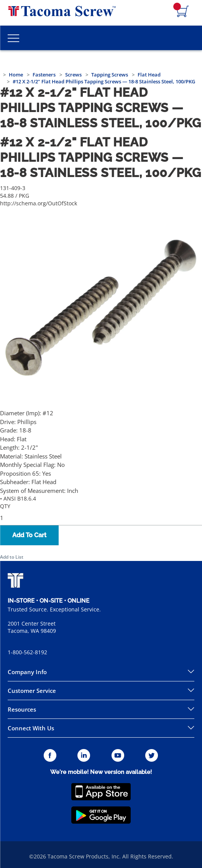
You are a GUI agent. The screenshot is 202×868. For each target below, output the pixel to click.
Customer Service (32, 691)
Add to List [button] (12, 557)
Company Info (27, 672)
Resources (22, 709)
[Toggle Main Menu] (13, 38)
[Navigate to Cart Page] (183, 12)
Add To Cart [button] (29, 535)
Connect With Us (31, 728)
